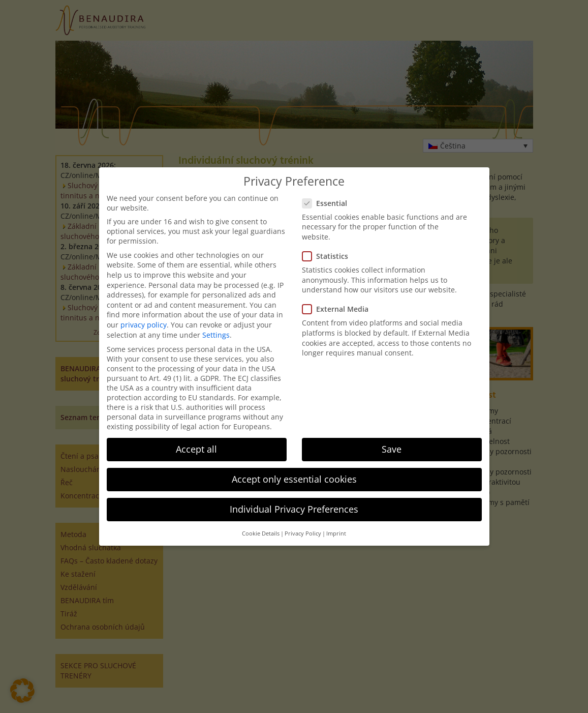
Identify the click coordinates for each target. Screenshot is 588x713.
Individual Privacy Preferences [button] (294, 509)
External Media (338, 309)
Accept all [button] (196, 449)
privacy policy (144, 325)
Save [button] (392, 449)
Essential (328, 203)
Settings (216, 335)
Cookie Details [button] (261, 533)
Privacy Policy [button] (303, 533)
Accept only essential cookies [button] (294, 479)
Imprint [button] (336, 533)
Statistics (328, 256)
